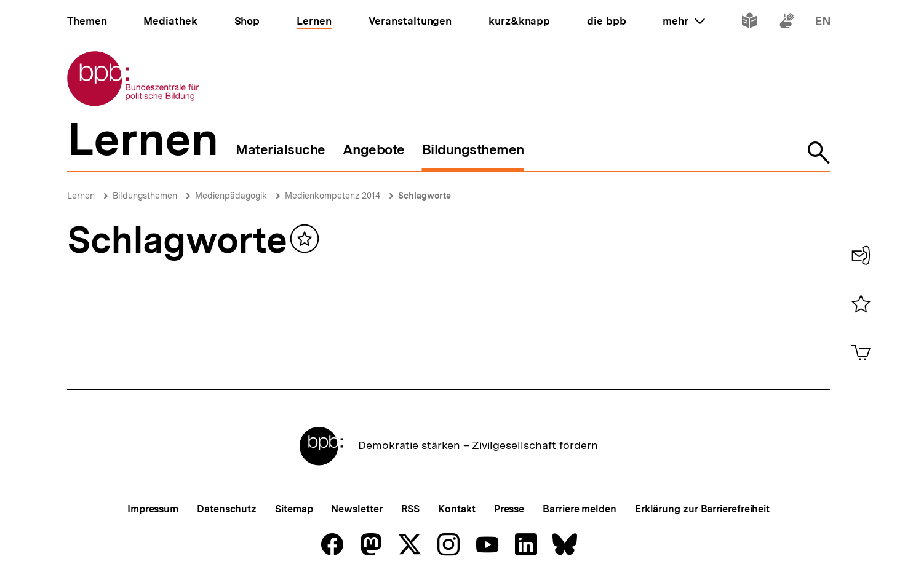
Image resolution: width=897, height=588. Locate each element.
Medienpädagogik (231, 196)
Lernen (81, 196)
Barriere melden (580, 509)
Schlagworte (425, 196)
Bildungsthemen (145, 196)
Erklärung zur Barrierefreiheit (702, 509)
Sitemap (294, 509)
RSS (411, 509)
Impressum (153, 509)
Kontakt (456, 509)
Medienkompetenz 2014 (333, 196)
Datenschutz (227, 509)
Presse (509, 509)
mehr (684, 21)
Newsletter (357, 509)
